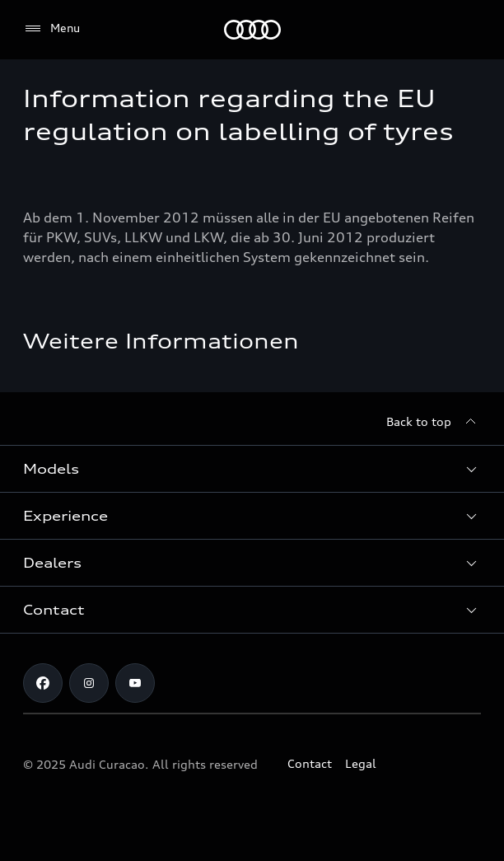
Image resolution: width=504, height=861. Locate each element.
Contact (310, 763)
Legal (361, 763)
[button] (252, 469)
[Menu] (51, 29)
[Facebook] (43, 683)
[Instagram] (89, 683)
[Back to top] (434, 422)
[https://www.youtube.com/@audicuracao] (135, 683)
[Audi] (252, 30)
